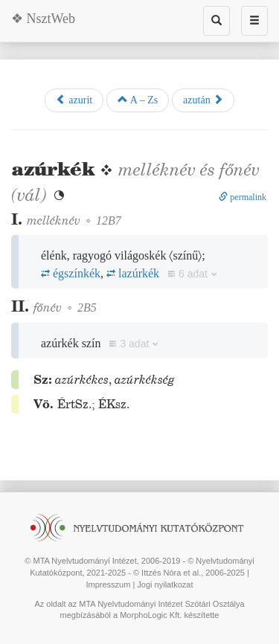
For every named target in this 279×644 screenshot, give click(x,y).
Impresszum (108, 585)
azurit (74, 100)
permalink (243, 197)
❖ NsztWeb (43, 19)
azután (203, 100)
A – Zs (138, 100)
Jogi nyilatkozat (165, 585)
